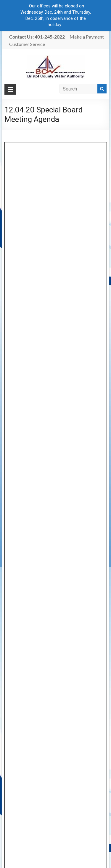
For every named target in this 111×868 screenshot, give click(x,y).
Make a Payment (87, 37)
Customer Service (27, 44)
